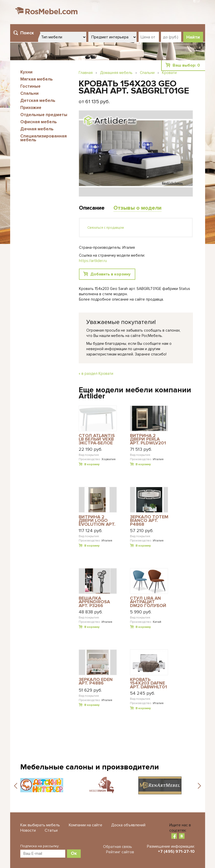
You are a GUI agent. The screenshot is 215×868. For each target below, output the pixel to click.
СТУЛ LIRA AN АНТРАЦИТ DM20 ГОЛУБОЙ (148, 602)
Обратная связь (118, 847)
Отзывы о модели (137, 208)
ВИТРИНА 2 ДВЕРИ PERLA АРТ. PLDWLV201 (148, 439)
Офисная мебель (39, 122)
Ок (74, 853)
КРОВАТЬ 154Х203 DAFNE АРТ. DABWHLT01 (148, 683)
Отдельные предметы (44, 115)
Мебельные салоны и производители (90, 767)
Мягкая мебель (37, 79)
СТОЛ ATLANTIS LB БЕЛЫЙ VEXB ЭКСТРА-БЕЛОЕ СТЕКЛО (97, 439)
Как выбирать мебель (40, 825)
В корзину (92, 464)
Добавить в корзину (110, 274)
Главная (86, 73)
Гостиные (30, 86)
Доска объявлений (128, 825)
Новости (28, 830)
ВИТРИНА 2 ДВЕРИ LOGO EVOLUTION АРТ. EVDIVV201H (97, 521)
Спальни (29, 93)
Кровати (169, 73)
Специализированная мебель (44, 138)
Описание (92, 208)
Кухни (26, 72)
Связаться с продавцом (106, 228)
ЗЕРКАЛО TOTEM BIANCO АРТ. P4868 (149, 521)
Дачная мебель (37, 129)
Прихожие (31, 108)
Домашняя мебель (116, 73)
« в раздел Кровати (96, 374)
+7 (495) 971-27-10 (176, 851)
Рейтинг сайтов (120, 852)
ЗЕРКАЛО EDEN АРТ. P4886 (96, 682)
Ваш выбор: (186, 65)
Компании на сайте (86, 825)
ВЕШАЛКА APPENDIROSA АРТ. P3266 (94, 602)
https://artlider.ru (93, 261)
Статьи (51, 830)
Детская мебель (38, 100)
